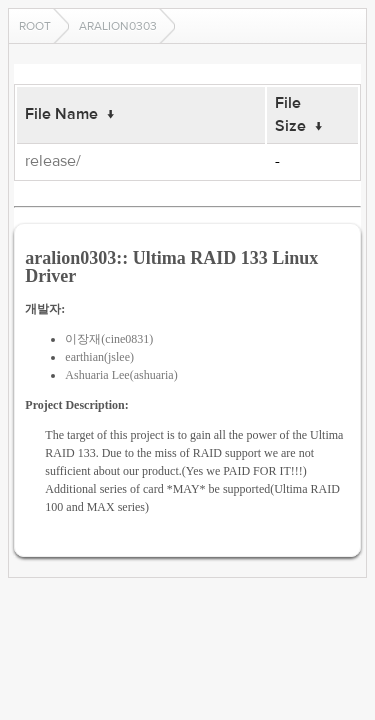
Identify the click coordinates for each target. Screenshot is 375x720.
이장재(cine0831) (109, 339)
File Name (61, 114)
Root (35, 26)
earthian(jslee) (99, 357)
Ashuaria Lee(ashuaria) (121, 375)
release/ (53, 161)
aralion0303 (118, 26)
